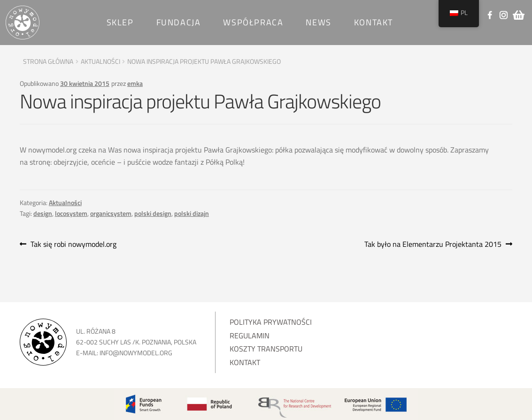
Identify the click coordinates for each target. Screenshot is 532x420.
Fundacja (179, 22)
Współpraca (253, 22)
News (318, 22)
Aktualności (100, 61)
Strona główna (48, 61)
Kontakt (374, 22)
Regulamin (250, 336)
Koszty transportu (266, 349)
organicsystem (111, 213)
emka (135, 83)
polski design (153, 213)
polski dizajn (192, 213)
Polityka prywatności (271, 322)
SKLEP (120, 22)
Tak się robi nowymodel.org (73, 244)
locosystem (71, 213)
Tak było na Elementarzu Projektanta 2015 (433, 244)
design (43, 213)
